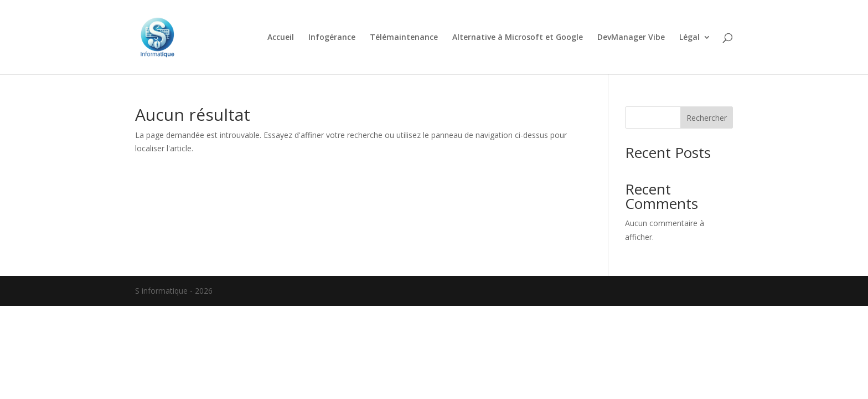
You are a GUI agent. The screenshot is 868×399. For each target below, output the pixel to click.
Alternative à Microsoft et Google (518, 38)
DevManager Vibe (631, 38)
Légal (689, 38)
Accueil (281, 38)
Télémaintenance (404, 38)
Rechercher (707, 118)
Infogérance (332, 38)
